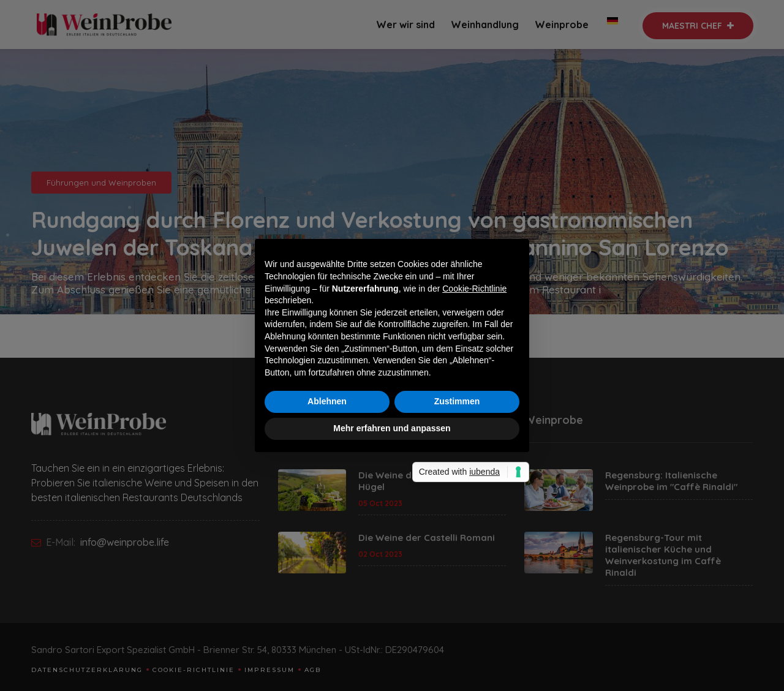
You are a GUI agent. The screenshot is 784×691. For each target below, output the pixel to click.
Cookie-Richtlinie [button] (474, 289)
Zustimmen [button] (457, 401)
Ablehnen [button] (327, 401)
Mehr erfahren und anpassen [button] (392, 428)
